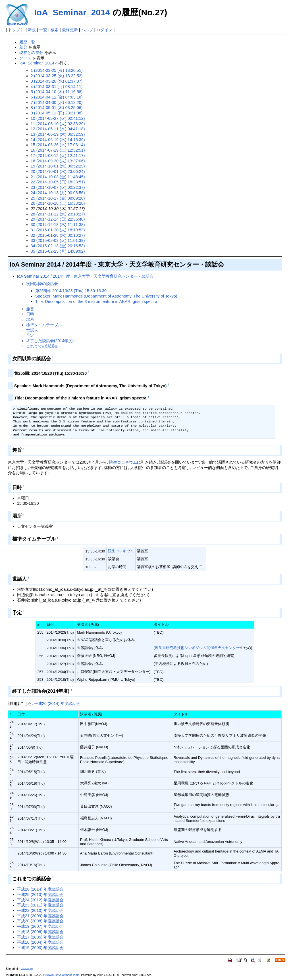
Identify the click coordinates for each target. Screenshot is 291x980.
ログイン (104, 30)
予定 (30, 335)
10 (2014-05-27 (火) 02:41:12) (58, 118)
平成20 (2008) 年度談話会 (40, 921)
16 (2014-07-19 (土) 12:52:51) (58, 150)
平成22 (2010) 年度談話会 (40, 910)
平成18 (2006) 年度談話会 (40, 932)
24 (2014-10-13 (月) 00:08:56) (58, 193)
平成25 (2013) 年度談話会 (40, 895)
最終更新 (70, 30)
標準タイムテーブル (44, 325)
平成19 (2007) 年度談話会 (40, 926)
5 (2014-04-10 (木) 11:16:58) (57, 92)
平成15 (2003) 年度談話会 (40, 948)
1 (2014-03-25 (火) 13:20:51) (57, 70)
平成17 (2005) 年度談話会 (40, 937)
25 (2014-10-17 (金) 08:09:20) (58, 198)
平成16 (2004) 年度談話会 (40, 942)
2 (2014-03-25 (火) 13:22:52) (57, 76)
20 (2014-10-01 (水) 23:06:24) (58, 171)
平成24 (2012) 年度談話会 (40, 900)
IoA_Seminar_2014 (72, 12)
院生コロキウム (123, 462)
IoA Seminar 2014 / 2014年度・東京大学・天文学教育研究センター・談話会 (85, 276)
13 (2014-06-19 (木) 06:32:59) (58, 134)
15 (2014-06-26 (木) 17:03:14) (58, 145)
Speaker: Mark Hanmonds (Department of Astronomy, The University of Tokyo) (106, 296)
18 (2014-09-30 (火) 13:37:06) (58, 161)
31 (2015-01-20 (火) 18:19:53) (58, 230)
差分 (23, 47)
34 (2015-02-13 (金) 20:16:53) (58, 246)
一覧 (43, 30)
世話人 (32, 330)
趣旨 (30, 309)
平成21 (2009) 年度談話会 (40, 916)
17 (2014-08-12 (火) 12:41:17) (58, 156)
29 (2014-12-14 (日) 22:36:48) (58, 219)
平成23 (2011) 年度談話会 (40, 905)
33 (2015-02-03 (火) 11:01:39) (58, 240)
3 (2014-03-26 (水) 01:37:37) (57, 81)
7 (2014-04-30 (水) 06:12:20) (57, 102)
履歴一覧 (27, 42)
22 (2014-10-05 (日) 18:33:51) (58, 182)
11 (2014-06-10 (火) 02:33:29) (58, 124)
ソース (25, 58)
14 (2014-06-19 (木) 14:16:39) (58, 140)
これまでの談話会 (42, 346)
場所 (30, 319)
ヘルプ (87, 30)
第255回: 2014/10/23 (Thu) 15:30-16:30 (71, 291)
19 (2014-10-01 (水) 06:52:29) (58, 166)
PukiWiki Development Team (61, 975)
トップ (14, 30)
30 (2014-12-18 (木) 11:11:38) (58, 225)
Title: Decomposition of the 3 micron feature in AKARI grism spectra (96, 301)
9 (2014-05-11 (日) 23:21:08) (57, 113)
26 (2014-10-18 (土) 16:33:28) (58, 203)
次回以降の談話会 (42, 284)
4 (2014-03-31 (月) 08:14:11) (57, 87)
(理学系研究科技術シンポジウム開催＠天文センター (197, 648)
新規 (32, 30)
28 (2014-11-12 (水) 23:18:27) (58, 214)
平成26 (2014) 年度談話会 (57, 703)
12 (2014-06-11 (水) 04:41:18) (58, 129)
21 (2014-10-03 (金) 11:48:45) (58, 177)
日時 (30, 314)
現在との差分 (31, 53)
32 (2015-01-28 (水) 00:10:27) (58, 235)
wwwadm (27, 969)
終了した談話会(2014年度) (50, 341)
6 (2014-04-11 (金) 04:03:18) (57, 97)
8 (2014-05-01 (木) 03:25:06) (57, 108)
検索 (55, 30)
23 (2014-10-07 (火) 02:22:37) (58, 187)
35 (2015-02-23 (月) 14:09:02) (58, 251)
